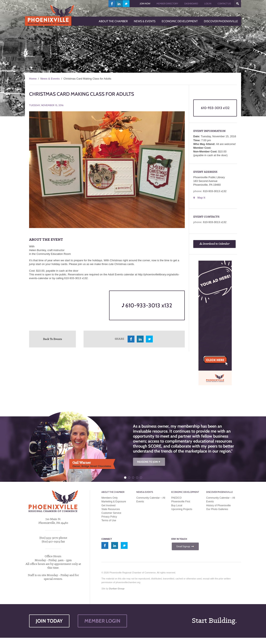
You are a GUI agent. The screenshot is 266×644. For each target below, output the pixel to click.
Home (33, 79)
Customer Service (111, 513)
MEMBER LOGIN (102, 621)
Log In (208, 4)
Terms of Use (109, 520)
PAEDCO (176, 498)
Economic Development (185, 492)
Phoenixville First (181, 502)
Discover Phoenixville (219, 492)
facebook (112, 4)
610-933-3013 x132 (147, 305)
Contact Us (224, 4)
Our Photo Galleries (217, 509)
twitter (126, 4)
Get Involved (108, 505)
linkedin (119, 4)
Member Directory (167, 4)
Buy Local (177, 505)
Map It (201, 198)
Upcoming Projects (182, 509)
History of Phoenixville (218, 505)
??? (238, 4)
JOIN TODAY (49, 621)
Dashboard (191, 4)
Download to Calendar (214, 244)
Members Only (110, 498)
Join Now (145, 4)
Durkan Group (117, 589)
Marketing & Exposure (114, 502)
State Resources (111, 509)
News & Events (50, 79)
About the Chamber (113, 492)
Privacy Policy (109, 517)
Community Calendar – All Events (151, 500)
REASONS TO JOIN (149, 462)
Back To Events (52, 339)
